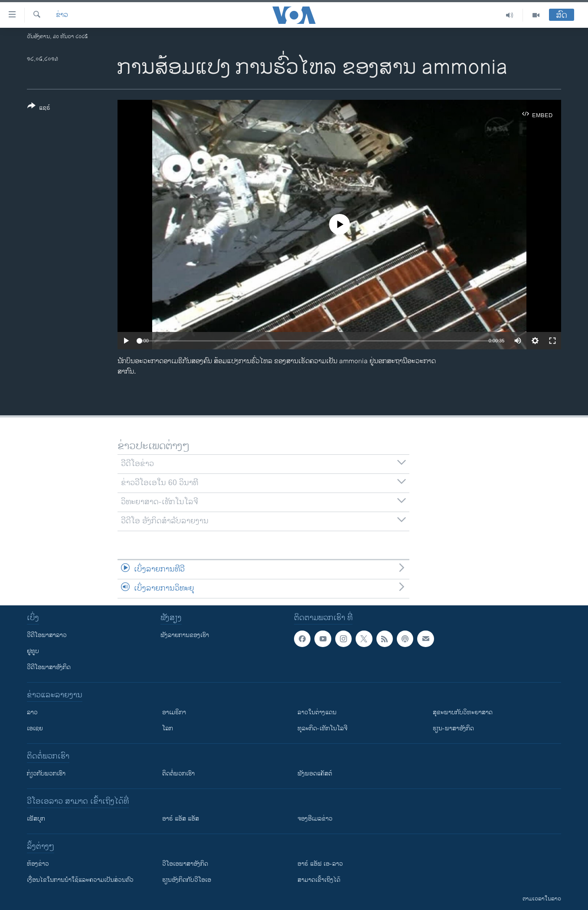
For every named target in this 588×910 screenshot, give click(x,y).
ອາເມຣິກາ (174, 712)
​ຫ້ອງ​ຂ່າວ (38, 864)
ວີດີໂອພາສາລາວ (47, 635)
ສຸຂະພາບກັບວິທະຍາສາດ (463, 712)
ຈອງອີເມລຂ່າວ (315, 819)
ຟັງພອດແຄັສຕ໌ (315, 774)
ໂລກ (168, 728)
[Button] (39, 108)
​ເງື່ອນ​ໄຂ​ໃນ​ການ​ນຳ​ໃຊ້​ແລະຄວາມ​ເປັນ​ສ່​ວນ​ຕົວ (80, 880)
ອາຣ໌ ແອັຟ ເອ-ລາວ (320, 864)
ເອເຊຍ (35, 728)
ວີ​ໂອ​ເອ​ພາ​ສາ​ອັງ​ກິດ (185, 864)
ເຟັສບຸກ (36, 819)
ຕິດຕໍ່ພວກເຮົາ (178, 774)
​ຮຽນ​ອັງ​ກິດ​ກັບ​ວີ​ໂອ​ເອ (187, 880)
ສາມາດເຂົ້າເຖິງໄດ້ (319, 880)
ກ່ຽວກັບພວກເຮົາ (46, 774)
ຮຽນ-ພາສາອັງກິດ (453, 728)
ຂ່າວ (62, 15)
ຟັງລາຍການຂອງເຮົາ (185, 635)
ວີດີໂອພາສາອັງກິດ (49, 667)
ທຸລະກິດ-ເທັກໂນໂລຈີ (322, 728)
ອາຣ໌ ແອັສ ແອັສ (181, 819)
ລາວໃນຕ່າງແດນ (317, 712)
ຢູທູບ (33, 651)
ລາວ (32, 712)
